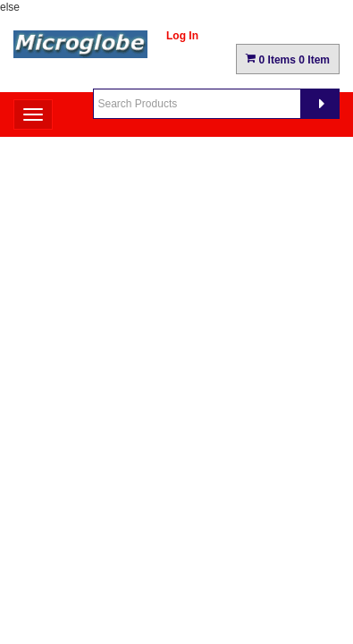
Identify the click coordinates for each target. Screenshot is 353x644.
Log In (182, 36)
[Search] (320, 104)
